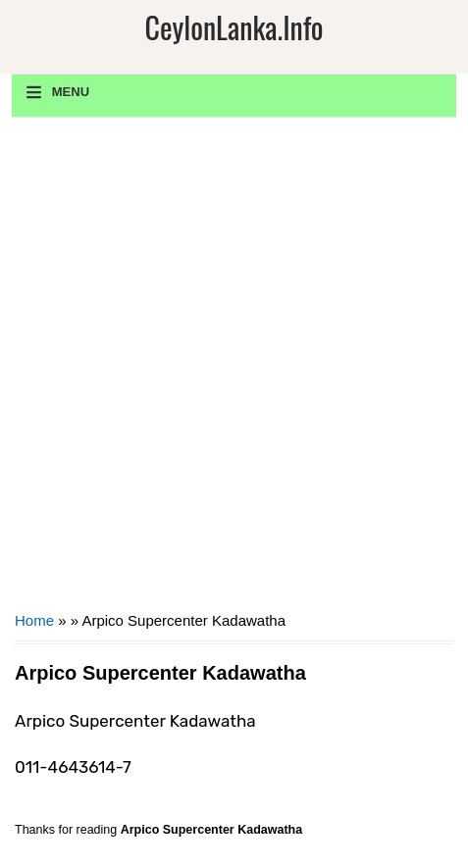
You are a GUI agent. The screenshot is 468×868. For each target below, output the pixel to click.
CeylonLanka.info (234, 27)
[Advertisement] (234, 371)
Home (34, 620)
